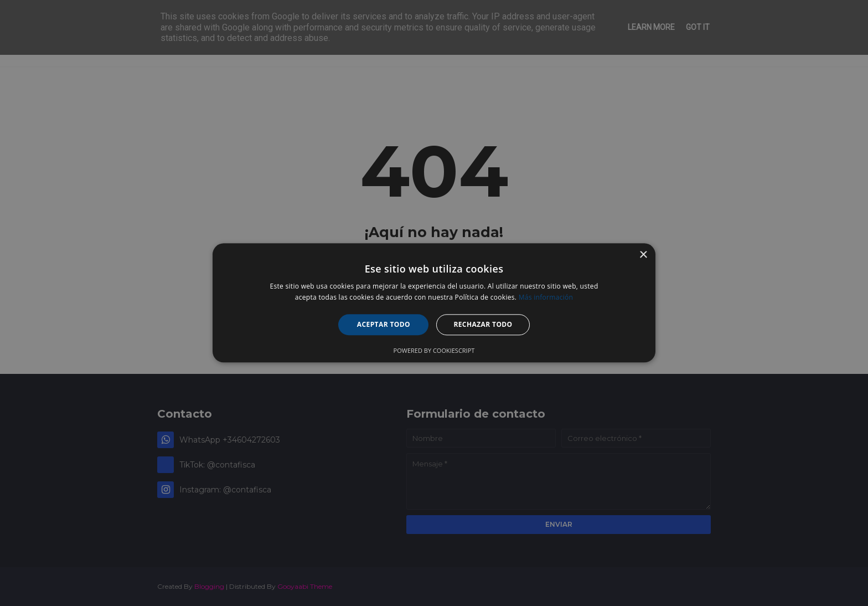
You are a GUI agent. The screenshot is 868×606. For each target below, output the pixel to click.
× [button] (643, 255)
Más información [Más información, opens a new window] (546, 298)
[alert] (434, 303)
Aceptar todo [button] (384, 324)
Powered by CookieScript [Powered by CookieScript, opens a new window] (434, 351)
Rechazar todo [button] (483, 324)
